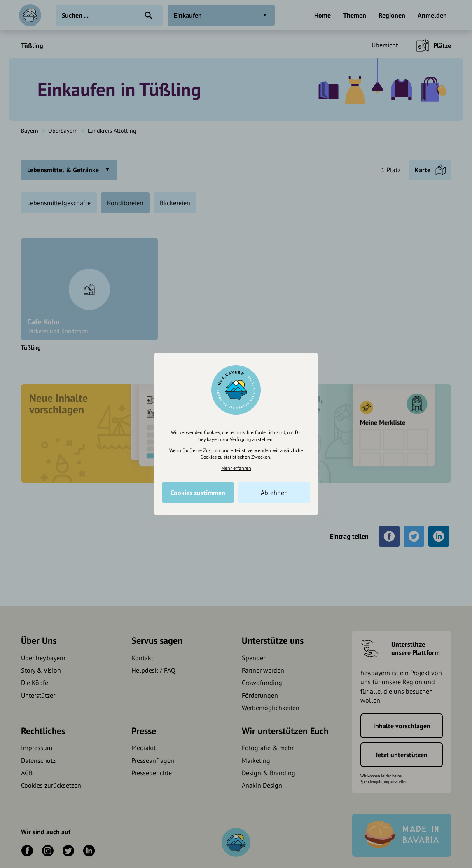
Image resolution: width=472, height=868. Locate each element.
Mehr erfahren (236, 468)
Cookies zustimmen (198, 493)
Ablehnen (274, 493)
